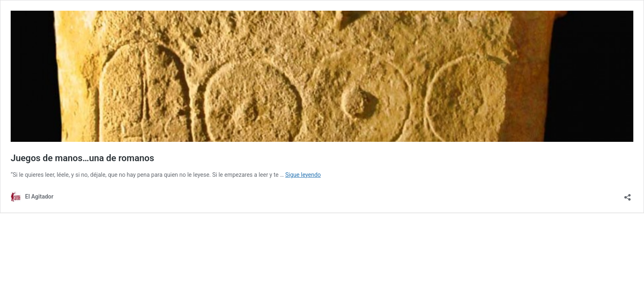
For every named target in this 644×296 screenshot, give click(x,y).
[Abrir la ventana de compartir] (628, 195)
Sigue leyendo (303, 175)
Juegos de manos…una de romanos (82, 158)
